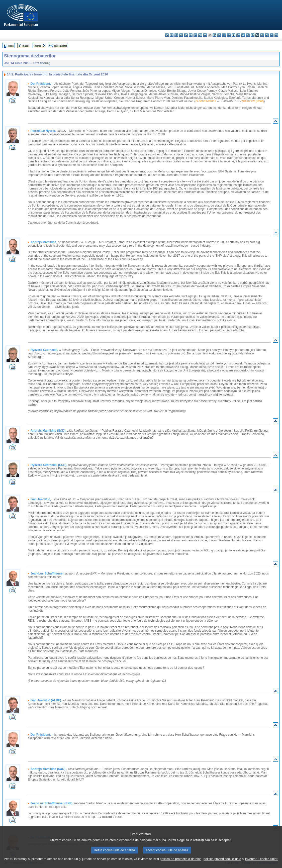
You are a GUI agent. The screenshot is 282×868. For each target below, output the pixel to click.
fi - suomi (272, 35)
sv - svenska (276, 35)
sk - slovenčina (262, 35)
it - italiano (219, 35)
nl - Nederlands (243, 35)
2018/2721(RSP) (253, 101)
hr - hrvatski (214, 35)
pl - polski (248, 35)
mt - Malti (238, 35)
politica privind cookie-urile (222, 864)
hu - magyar (233, 35)
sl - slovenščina (267, 35)
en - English (200, 35)
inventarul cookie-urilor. (262, 864)
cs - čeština (176, 35)
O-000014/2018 (206, 101)
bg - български (167, 35)
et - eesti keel (191, 35)
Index (11, 46)
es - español (172, 35)
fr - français (205, 35)
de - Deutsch (186, 35)
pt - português (253, 35)
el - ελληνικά (195, 35)
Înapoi (26, 46)
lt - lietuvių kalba (229, 35)
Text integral (60, 46)
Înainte (37, 46)
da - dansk (181, 35)
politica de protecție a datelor (180, 864)
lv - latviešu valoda (224, 35)
